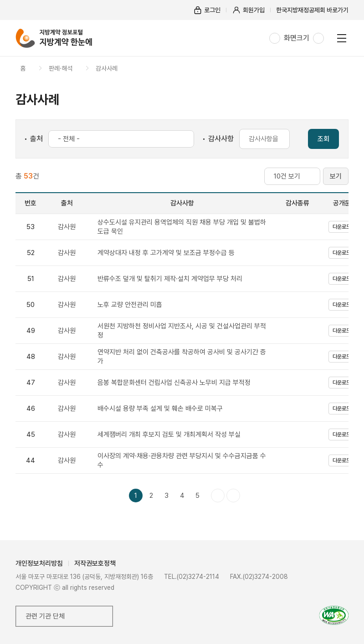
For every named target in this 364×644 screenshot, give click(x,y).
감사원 (67, 227)
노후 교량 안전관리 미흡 (130, 305)
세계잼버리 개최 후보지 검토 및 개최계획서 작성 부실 (169, 434)
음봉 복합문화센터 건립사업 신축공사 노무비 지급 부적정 (174, 383)
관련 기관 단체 (45, 616)
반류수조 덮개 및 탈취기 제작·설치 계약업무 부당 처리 (170, 279)
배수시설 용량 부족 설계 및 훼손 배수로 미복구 (160, 409)
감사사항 (221, 139)
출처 (36, 139)
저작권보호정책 (95, 563)
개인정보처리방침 (39, 563)
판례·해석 (61, 68)
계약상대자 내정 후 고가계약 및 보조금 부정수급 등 (166, 253)
